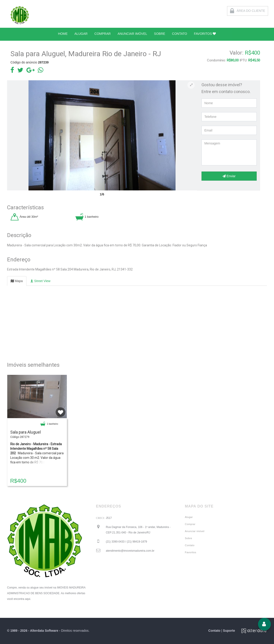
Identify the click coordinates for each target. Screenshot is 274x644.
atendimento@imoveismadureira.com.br (130, 551)
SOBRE (160, 34)
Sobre (189, 538)
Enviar (229, 176)
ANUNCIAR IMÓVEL (132, 34)
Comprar (190, 524)
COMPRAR (103, 34)
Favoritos (191, 552)
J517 (109, 518)
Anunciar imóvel (195, 531)
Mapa (17, 281)
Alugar (189, 517)
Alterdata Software (44, 631)
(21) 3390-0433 (126, 542)
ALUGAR (81, 34)
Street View (40, 281)
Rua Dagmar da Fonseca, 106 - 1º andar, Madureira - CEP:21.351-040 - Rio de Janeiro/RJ (138, 530)
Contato (190, 545)
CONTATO (180, 34)
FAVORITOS (205, 34)
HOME (63, 34)
